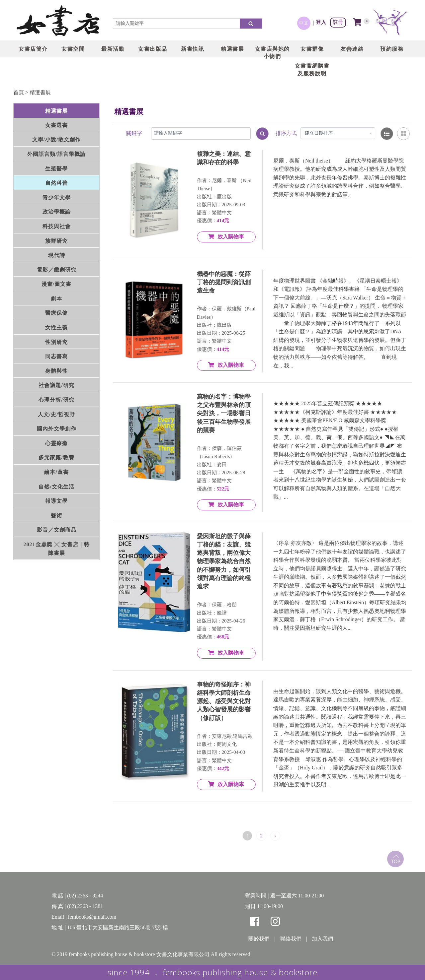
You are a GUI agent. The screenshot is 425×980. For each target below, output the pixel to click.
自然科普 (56, 183)
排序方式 (286, 133)
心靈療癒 (56, 443)
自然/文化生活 (56, 487)
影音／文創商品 (57, 530)
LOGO (58, 22)
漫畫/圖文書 (56, 284)
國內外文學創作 (57, 429)
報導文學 (56, 501)
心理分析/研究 (56, 400)
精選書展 (40, 92)
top (395, 859)
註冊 (338, 22)
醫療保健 (56, 313)
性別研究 (56, 342)
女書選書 (56, 125)
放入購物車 (226, 237)
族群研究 (56, 241)
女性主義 (56, 327)
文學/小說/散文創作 (57, 139)
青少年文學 (57, 197)
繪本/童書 (56, 472)
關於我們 (259, 939)
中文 (304, 23)
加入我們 (322, 939)
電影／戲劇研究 (57, 270)
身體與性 (56, 371)
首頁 (19, 92)
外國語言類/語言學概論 (56, 154)
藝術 (56, 516)
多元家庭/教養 (56, 457)
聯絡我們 (291, 939)
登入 (321, 22)
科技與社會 (57, 226)
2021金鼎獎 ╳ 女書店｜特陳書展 (57, 549)
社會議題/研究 (56, 385)
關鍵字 (134, 133)
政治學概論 (57, 212)
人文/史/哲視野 (57, 414)
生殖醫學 (56, 169)
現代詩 (57, 255)
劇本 (56, 299)
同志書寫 (56, 356)
